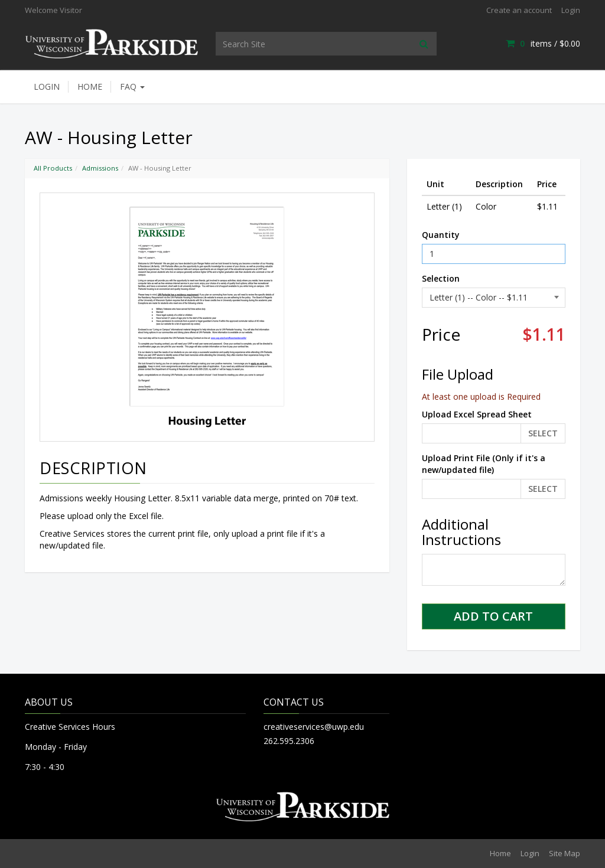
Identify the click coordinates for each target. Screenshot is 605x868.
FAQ (132, 87)
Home (90, 87)
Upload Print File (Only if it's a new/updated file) (484, 464)
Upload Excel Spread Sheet (477, 414)
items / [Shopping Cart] (543, 43)
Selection (441, 278)
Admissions (100, 168)
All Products (53, 168)
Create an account (519, 10)
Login (571, 10)
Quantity (441, 235)
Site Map (565, 853)
